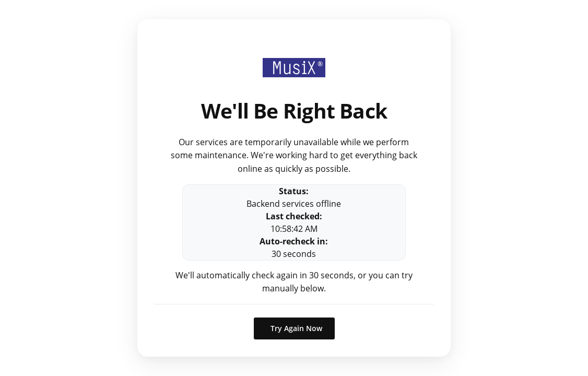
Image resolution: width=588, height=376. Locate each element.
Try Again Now (296, 328)
